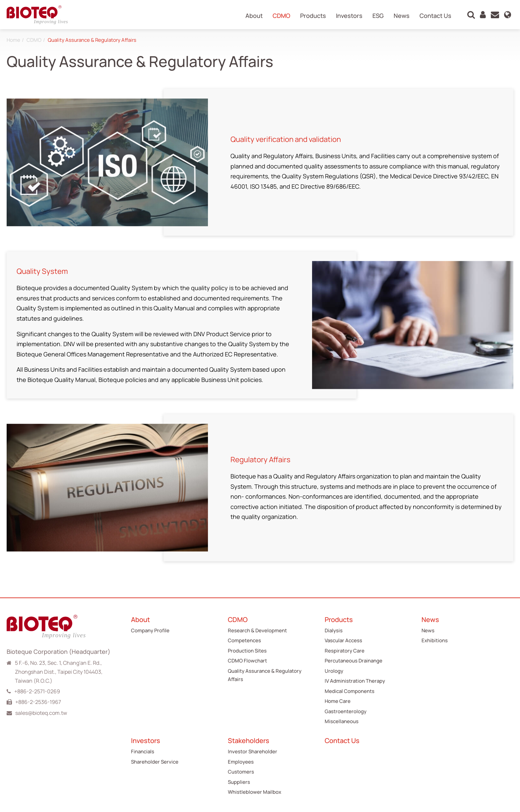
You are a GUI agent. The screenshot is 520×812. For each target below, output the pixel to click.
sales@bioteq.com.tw (41, 713)
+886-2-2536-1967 (38, 702)
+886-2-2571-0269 (37, 691)
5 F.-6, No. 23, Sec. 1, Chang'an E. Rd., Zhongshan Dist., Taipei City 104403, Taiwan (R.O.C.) (59, 672)
